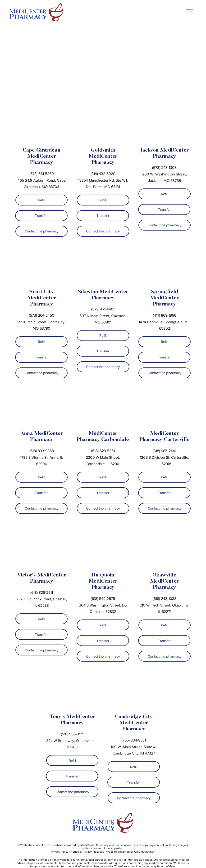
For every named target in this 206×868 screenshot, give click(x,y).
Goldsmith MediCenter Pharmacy (103, 157)
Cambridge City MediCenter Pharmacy (134, 723)
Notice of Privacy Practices (87, 852)
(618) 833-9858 (42, 451)
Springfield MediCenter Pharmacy (164, 298)
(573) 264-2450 (42, 315)
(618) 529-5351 (103, 451)
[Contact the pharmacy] (41, 231)
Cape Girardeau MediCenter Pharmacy (41, 157)
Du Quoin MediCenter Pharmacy (103, 581)
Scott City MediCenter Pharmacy (42, 298)
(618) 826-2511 (42, 592)
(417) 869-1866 (165, 315)
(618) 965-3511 (72, 734)
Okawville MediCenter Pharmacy (164, 581)
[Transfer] (41, 216)
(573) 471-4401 (103, 309)
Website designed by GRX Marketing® (130, 852)
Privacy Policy (60, 852)
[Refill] (41, 200)
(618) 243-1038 (165, 599)
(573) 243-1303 (164, 168)
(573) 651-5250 (42, 174)
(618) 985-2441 (164, 451)
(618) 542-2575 (103, 599)
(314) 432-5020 (103, 174)
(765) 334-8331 (134, 740)
